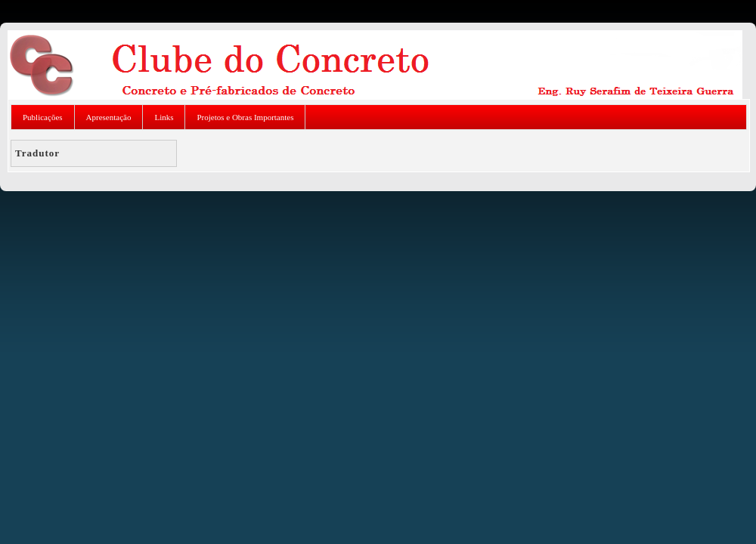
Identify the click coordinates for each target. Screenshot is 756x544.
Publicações (43, 117)
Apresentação (109, 117)
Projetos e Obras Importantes (245, 117)
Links (164, 117)
